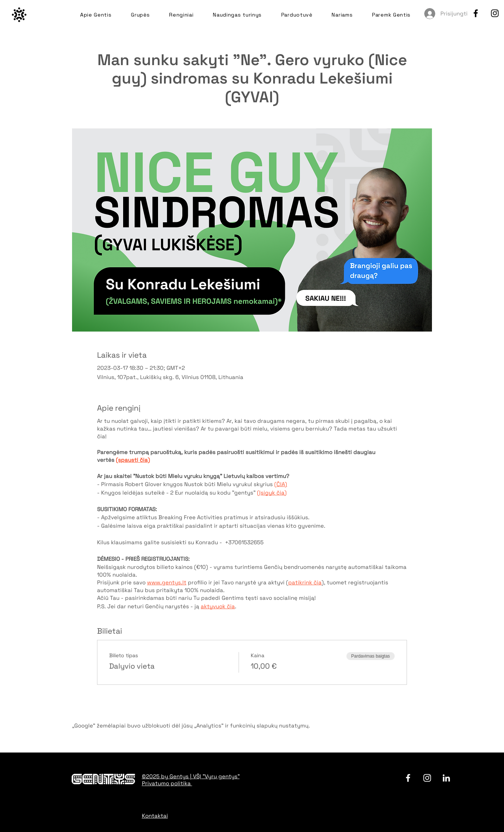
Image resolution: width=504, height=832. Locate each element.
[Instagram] (495, 13)
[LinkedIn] (446, 778)
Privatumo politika (167, 783)
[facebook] (476, 13)
